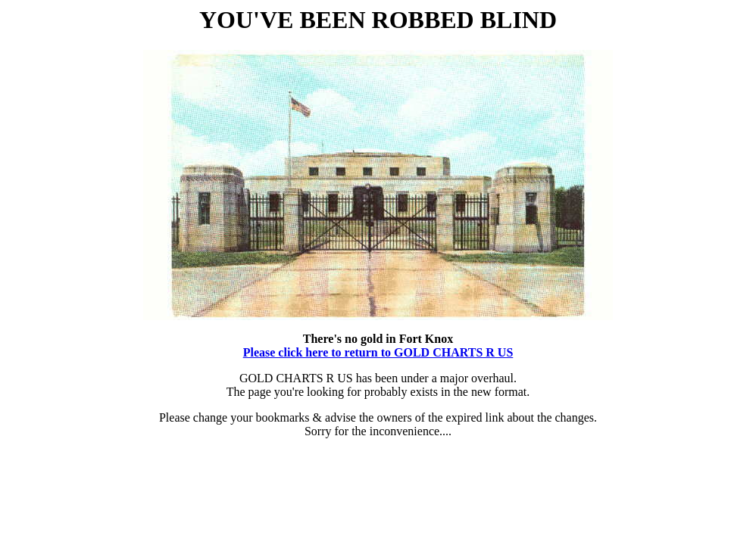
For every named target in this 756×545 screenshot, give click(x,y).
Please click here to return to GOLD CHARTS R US (378, 352)
